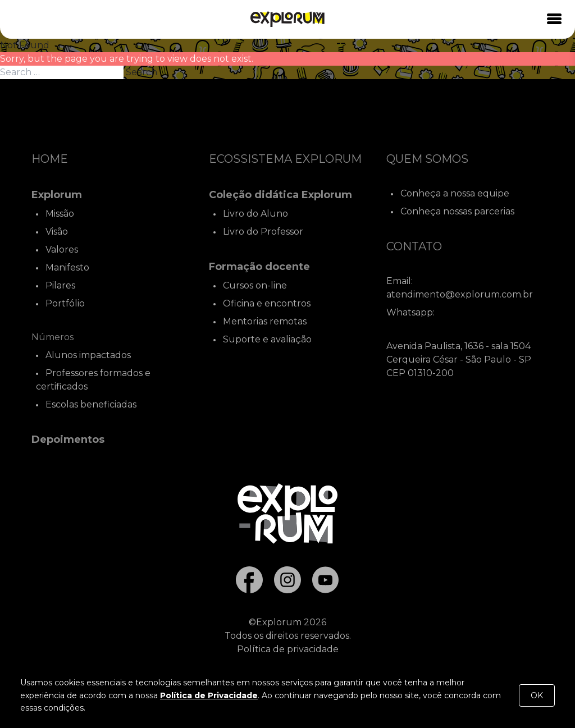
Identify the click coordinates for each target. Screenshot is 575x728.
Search (142, 72)
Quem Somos (427, 159)
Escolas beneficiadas (91, 404)
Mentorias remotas (265, 321)
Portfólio (65, 303)
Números (53, 337)
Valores (62, 249)
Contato (414, 246)
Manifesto (67, 267)
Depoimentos (68, 439)
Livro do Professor (263, 232)
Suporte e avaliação (267, 339)
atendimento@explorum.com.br (460, 294)
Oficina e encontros (267, 303)
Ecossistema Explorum (285, 159)
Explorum (57, 195)
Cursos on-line (255, 285)
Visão (57, 232)
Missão (60, 214)
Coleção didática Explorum (280, 195)
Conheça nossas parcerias (457, 211)
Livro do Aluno (255, 214)
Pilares (60, 285)
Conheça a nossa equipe (455, 193)
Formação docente (259, 267)
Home (50, 159)
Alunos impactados (88, 355)
